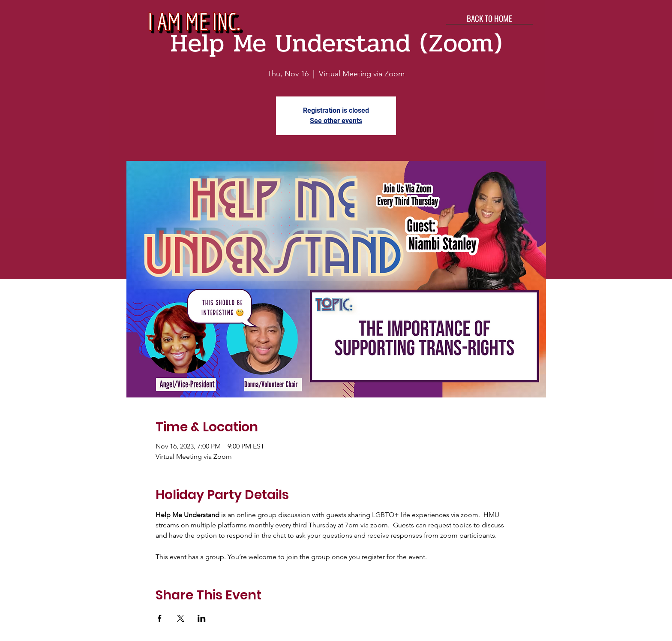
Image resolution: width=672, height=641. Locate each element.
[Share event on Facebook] (160, 618)
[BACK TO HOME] (489, 18)
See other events (336, 121)
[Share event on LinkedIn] (202, 618)
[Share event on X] (181, 618)
